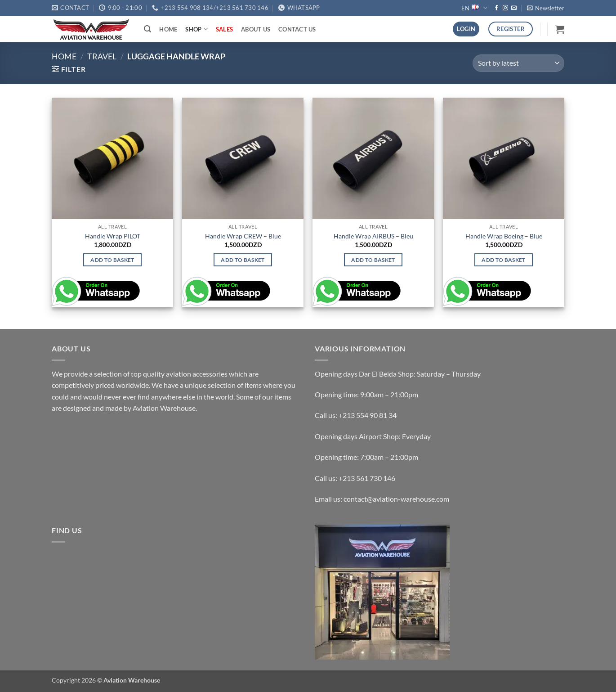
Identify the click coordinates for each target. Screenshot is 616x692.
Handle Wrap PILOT (113, 236)
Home (168, 29)
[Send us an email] (514, 8)
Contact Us (297, 29)
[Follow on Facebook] (496, 8)
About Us (256, 29)
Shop (196, 29)
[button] (546, 8)
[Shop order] (518, 63)
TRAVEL (102, 56)
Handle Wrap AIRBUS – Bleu (373, 236)
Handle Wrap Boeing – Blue (504, 236)
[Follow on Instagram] (505, 8)
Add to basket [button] (112, 260)
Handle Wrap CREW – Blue (243, 236)
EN (474, 8)
